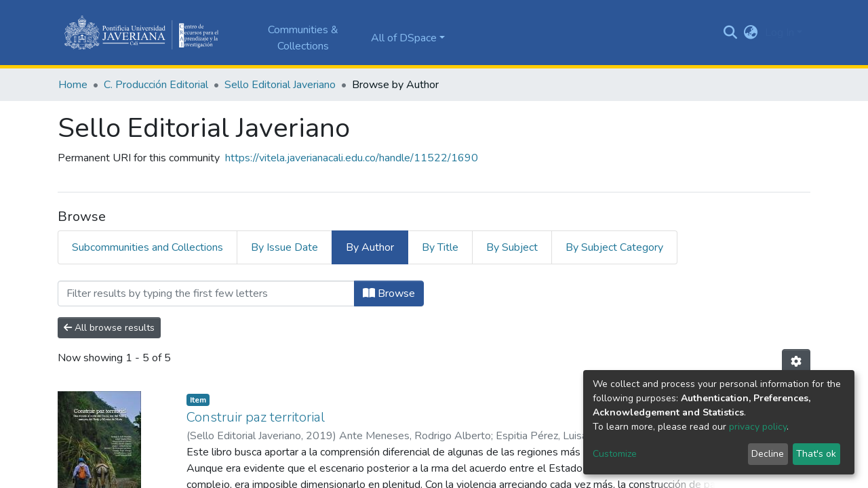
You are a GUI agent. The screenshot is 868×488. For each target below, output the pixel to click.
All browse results (109, 328)
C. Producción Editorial (156, 85)
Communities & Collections (303, 38)
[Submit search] (731, 33)
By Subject (512, 247)
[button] (751, 33)
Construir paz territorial (256, 417)
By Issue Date (284, 247)
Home (73, 85)
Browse (389, 293)
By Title (440, 247)
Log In (780, 33)
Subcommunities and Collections (147, 247)
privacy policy (758, 427)
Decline (768, 454)
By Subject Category (614, 247)
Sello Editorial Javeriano (280, 85)
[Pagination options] (796, 362)
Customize (615, 454)
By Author (370, 247)
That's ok (816, 454)
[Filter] (206, 293)
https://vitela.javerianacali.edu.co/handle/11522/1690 (352, 158)
